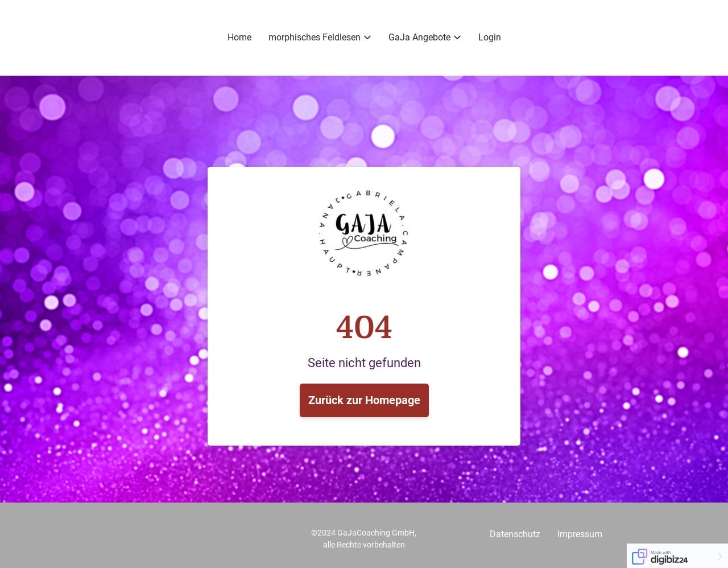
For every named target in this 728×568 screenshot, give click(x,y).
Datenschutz (515, 534)
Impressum (580, 534)
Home (239, 37)
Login (490, 37)
